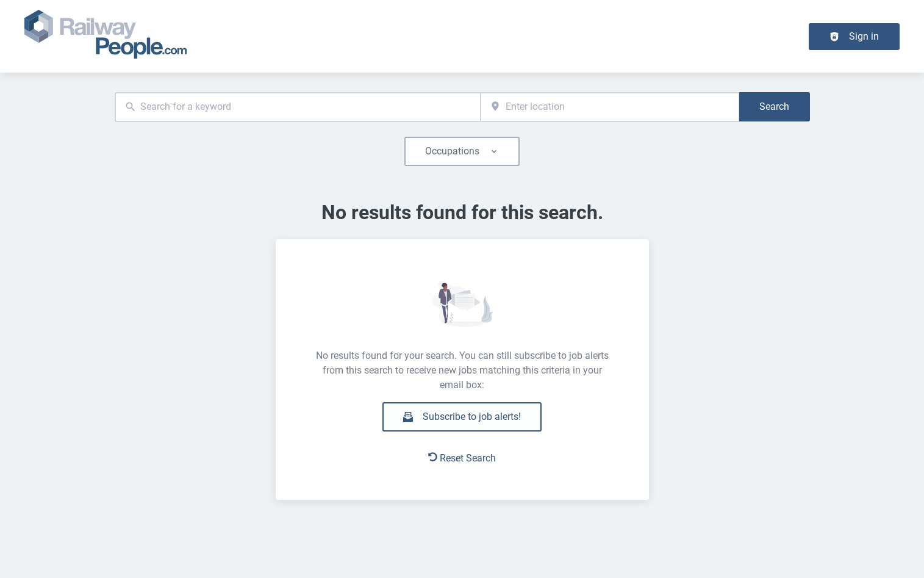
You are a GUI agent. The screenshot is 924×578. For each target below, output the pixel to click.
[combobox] (298, 107)
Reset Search (462, 458)
